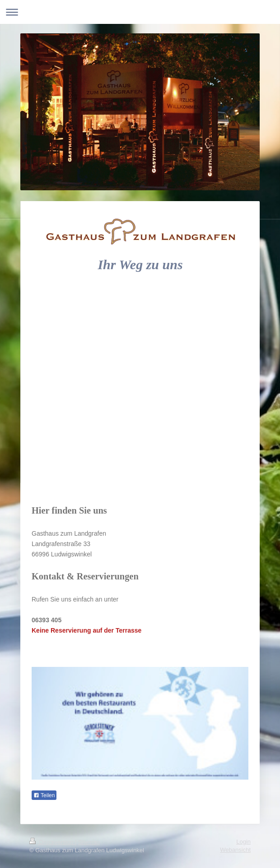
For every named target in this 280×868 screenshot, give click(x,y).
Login (243, 842)
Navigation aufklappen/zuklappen (140, 12)
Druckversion (52, 842)
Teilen (44, 795)
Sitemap (89, 842)
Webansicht (235, 850)
